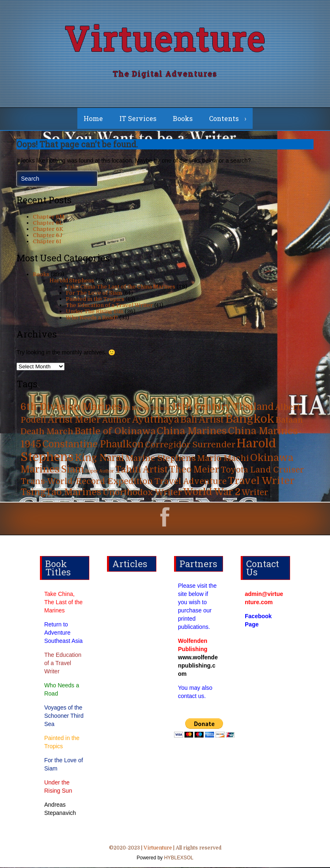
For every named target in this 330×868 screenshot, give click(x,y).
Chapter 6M (49, 218)
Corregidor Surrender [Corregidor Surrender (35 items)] (190, 446)
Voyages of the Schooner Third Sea (64, 717)
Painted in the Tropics (95, 300)
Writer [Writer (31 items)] (255, 493)
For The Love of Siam (94, 294)
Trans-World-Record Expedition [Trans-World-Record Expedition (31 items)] (87, 482)
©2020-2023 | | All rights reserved (165, 854)
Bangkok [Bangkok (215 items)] (250, 420)
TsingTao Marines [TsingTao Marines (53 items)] (61, 493)
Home (93, 119)
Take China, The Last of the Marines (63, 603)
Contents (224, 119)
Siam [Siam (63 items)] (72, 470)
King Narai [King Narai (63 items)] (100, 459)
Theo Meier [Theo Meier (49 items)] (194, 470)
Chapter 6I (47, 242)
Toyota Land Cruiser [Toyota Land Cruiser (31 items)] (262, 471)
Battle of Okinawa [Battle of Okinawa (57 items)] (115, 432)
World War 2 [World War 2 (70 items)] (212, 493)
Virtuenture (165, 39)
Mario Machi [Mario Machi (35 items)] (223, 459)
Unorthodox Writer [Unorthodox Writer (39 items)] (142, 493)
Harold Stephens (72, 281)
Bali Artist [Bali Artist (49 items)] (202, 421)
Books (183, 119)
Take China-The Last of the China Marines (121, 287)
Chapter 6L (48, 224)
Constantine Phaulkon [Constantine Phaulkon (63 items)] (93, 445)
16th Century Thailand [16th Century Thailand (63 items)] (223, 408)
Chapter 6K (48, 230)
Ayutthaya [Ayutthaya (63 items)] (156, 420)
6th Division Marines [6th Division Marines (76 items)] (71, 408)
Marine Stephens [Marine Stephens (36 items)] (161, 459)
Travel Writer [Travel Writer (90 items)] (261, 482)
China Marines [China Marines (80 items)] (192, 432)
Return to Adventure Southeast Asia (63, 633)
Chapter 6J (48, 236)
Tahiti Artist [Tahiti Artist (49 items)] (142, 470)
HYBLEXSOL (178, 859)
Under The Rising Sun (95, 312)
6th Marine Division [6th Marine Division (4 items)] (147, 409)
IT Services (138, 119)
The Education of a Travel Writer (109, 306)
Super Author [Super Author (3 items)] (100, 472)
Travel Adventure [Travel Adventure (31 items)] (191, 482)
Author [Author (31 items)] (116, 421)
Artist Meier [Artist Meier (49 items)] (74, 421)
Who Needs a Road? (92, 318)
